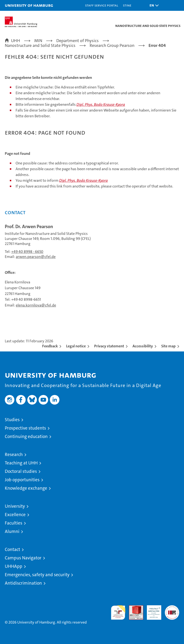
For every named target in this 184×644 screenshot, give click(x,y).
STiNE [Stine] (127, 5)
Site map (168, 346)
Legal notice (76, 346)
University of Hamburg (29, 5)
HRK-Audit (151, 610)
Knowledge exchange (26, 488)
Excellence (15, 515)
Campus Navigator (23, 558)
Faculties (14, 523)
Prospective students (25, 428)
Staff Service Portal (102, 5)
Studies (12, 420)
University (15, 506)
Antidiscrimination (23, 583)
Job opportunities (22, 480)
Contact (12, 549)
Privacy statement (109, 346)
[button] (153, 5)
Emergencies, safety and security (37, 575)
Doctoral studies (21, 471)
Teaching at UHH (21, 463)
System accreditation (172, 610)
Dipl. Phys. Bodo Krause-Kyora (101, 104)
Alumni (12, 531)
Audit (133, 608)
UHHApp (14, 566)
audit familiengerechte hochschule (118, 613)
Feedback (50, 346)
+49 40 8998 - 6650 (27, 252)
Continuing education (26, 436)
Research (14, 454)
